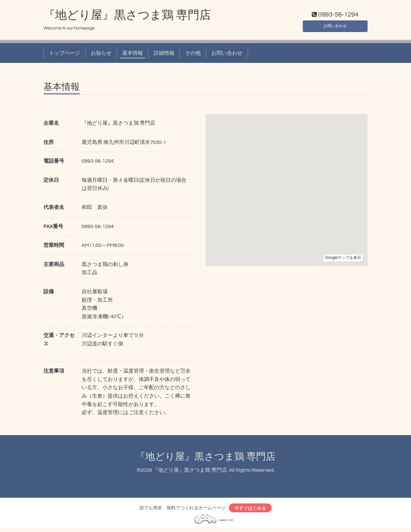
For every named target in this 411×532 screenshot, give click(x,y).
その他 (193, 54)
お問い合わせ (335, 26)
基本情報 (133, 54)
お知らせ (101, 54)
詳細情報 (164, 54)
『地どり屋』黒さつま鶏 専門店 (127, 17)
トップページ (65, 54)
